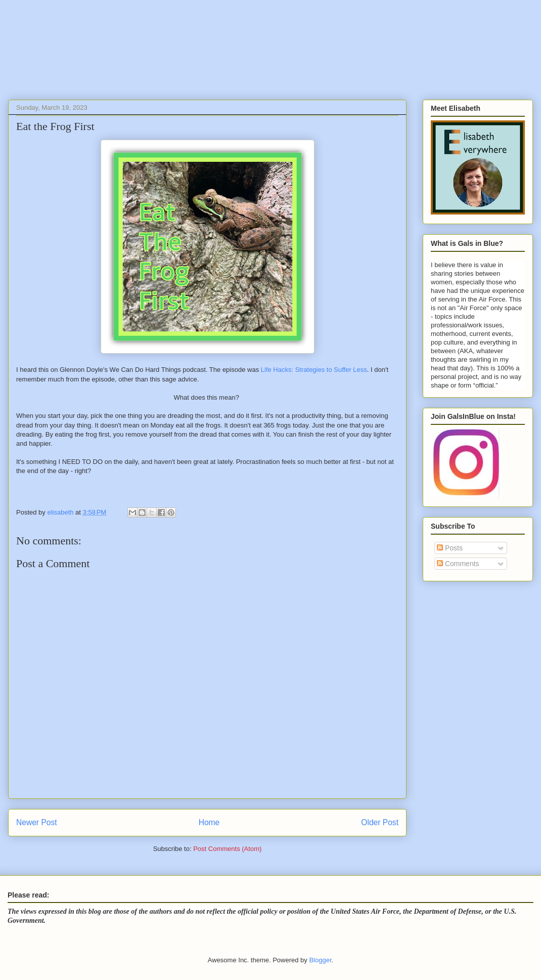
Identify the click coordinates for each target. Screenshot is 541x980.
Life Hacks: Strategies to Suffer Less (314, 370)
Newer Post (37, 822)
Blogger (320, 960)
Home (209, 822)
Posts (450, 548)
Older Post (380, 822)
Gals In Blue (93, 53)
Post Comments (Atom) (227, 849)
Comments (458, 564)
